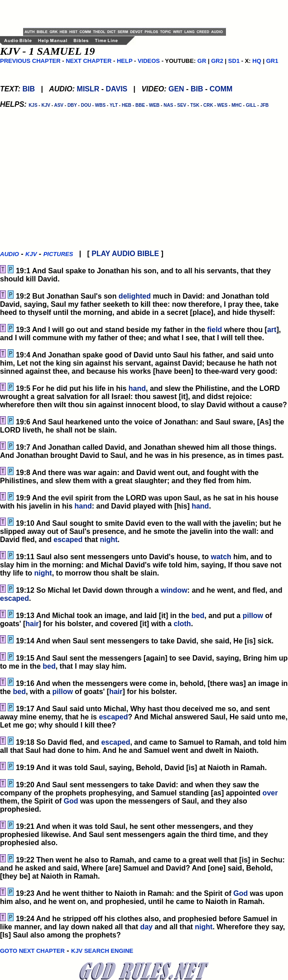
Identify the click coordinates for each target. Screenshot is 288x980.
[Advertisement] (129, 14)
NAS (168, 105)
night (109, 540)
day (146, 927)
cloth (182, 624)
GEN (176, 89)
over (270, 793)
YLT (114, 105)
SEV (182, 105)
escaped (68, 540)
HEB (127, 105)
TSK (195, 105)
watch (221, 557)
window (174, 590)
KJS (33, 105)
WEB (154, 105)
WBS (100, 105)
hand (137, 388)
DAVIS (117, 89)
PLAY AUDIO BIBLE (125, 254)
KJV (46, 105)
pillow (253, 616)
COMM (221, 89)
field (214, 330)
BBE (140, 105)
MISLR (88, 89)
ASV (59, 105)
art (272, 330)
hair (32, 624)
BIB (29, 89)
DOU (86, 105)
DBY (72, 105)
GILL (251, 105)
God (71, 801)
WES (223, 105)
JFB (264, 105)
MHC (237, 105)
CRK (208, 105)
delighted (135, 296)
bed (198, 616)
